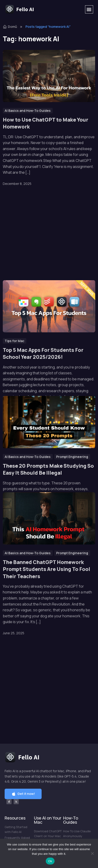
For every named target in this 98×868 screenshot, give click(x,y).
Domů (10, 27)
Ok (50, 861)
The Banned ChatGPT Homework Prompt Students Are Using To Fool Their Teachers (46, 567)
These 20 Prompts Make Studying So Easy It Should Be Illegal (48, 419)
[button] (89, 9)
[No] (92, 853)
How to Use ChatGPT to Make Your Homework (46, 123)
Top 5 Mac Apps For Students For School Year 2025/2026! (43, 268)
